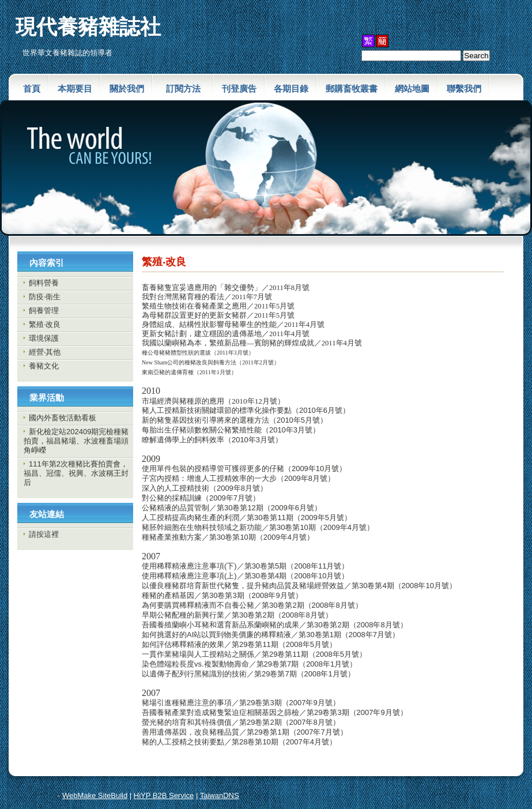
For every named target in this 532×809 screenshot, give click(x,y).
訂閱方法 (188, 89)
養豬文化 (44, 366)
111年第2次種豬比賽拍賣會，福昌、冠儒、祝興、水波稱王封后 (76, 473)
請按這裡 (44, 534)
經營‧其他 (45, 352)
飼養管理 (44, 311)
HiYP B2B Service (164, 795)
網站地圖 (412, 89)
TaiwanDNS (220, 795)
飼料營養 (44, 283)
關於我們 (127, 89)
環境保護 (44, 338)
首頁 (32, 89)
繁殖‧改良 (45, 324)
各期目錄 (291, 89)
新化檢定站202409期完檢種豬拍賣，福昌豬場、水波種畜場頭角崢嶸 (76, 441)
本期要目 (75, 89)
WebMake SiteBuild (95, 795)
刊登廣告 (239, 89)
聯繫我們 (464, 89)
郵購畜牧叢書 (352, 89)
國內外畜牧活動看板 (63, 418)
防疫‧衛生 (45, 297)
